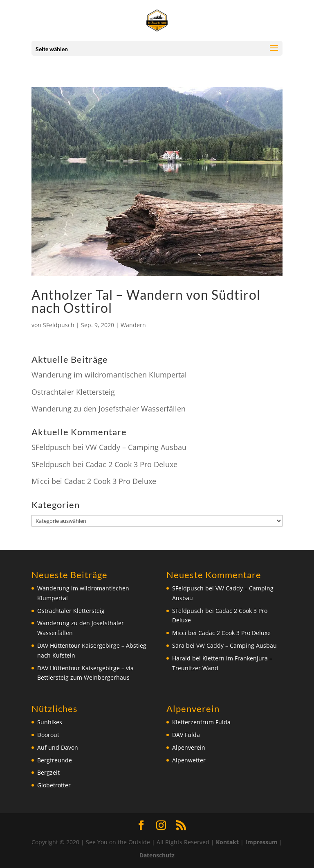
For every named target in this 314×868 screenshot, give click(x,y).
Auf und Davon (58, 747)
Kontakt (227, 842)
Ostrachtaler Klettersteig (73, 392)
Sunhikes (50, 722)
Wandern (133, 325)
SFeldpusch (59, 325)
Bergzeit (48, 772)
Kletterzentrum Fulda (201, 722)
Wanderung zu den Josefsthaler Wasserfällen (109, 409)
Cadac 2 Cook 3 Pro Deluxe (131, 464)
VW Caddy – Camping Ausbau (136, 447)
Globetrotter (54, 785)
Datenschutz (157, 855)
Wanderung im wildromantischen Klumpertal (109, 375)
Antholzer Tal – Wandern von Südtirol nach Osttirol (146, 301)
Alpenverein (189, 747)
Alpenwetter (189, 760)
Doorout (48, 735)
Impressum (261, 842)
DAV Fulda (186, 735)
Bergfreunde (55, 760)
